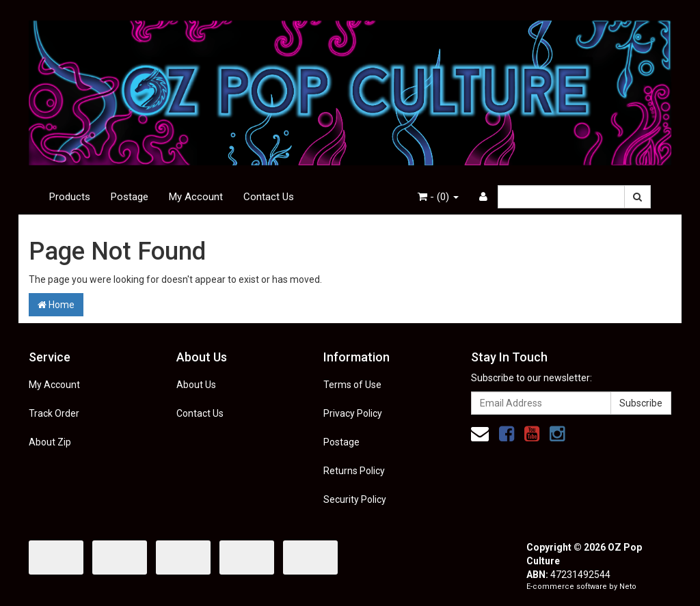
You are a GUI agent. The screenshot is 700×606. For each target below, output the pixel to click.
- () (438, 197)
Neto (628, 587)
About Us (196, 385)
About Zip (50, 442)
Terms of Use (352, 385)
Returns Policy (354, 471)
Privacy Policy (353, 413)
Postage (130, 197)
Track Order (54, 413)
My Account (196, 197)
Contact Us (269, 197)
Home (56, 305)
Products (70, 197)
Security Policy (355, 499)
